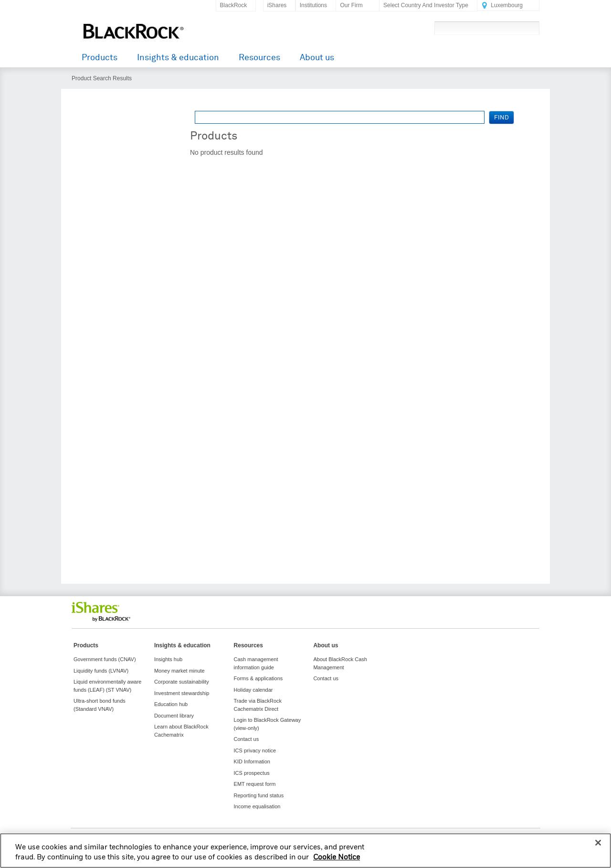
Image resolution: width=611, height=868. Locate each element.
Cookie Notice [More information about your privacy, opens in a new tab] (337, 864)
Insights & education (178, 58)
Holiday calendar (253, 690)
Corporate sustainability (182, 682)
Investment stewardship (182, 693)
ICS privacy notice (255, 750)
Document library (174, 716)
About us (317, 58)
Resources (259, 58)
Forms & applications (258, 678)
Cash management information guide (256, 663)
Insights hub (168, 659)
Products (100, 58)
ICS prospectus (252, 773)
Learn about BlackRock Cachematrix (181, 731)
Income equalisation (257, 806)
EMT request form (255, 784)
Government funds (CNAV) (105, 659)
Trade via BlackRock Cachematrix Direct (258, 705)
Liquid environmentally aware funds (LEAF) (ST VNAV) (107, 686)
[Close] (598, 849)
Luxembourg (507, 5)
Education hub (171, 704)
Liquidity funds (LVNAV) (101, 671)
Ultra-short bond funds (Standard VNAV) (100, 705)
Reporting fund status (259, 795)
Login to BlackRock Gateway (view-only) (268, 724)
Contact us (247, 739)
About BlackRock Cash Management (340, 663)
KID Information (252, 761)
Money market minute (179, 671)
